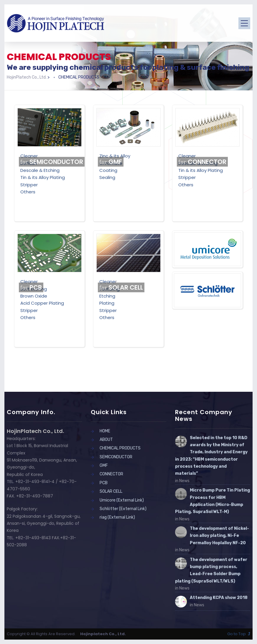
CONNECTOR (202, 162)
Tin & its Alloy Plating (43, 177)
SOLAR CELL (121, 287)
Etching (107, 296)
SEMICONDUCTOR (52, 162)
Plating (107, 303)
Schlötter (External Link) (123, 509)
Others (28, 192)
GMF (111, 162)
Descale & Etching (40, 170)
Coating (108, 170)
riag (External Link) (117, 517)
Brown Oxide (34, 296)
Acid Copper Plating (42, 303)
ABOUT (106, 440)
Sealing (107, 177)
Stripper (29, 185)
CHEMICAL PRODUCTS (120, 448)
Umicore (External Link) (122, 500)
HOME (105, 431)
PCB (31, 287)
